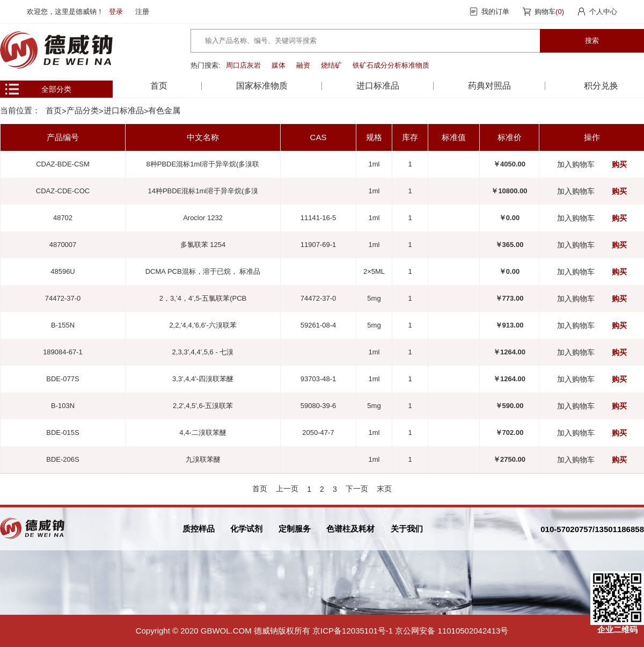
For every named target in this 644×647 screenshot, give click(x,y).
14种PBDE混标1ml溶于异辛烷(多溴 (203, 191)
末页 (384, 489)
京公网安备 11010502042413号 (452, 631)
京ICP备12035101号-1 (353, 631)
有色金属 (164, 110)
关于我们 (407, 529)
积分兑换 (601, 86)
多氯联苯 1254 (203, 245)
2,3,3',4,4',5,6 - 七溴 (203, 352)
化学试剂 (246, 529)
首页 (159, 86)
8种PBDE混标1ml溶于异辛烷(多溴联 (203, 164)
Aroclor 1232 (203, 218)
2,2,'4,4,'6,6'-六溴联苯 (203, 325)
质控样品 (199, 529)
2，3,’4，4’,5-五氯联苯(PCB (203, 298)
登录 (116, 12)
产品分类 (83, 110)
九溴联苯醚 (203, 459)
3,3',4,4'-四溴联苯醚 (203, 379)
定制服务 (295, 529)
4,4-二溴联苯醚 (203, 432)
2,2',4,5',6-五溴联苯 (203, 406)
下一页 (357, 489)
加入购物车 (576, 164)
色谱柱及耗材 (350, 529)
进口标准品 (124, 110)
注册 (142, 12)
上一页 (287, 489)
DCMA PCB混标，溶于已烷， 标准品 (203, 271)
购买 (619, 164)
